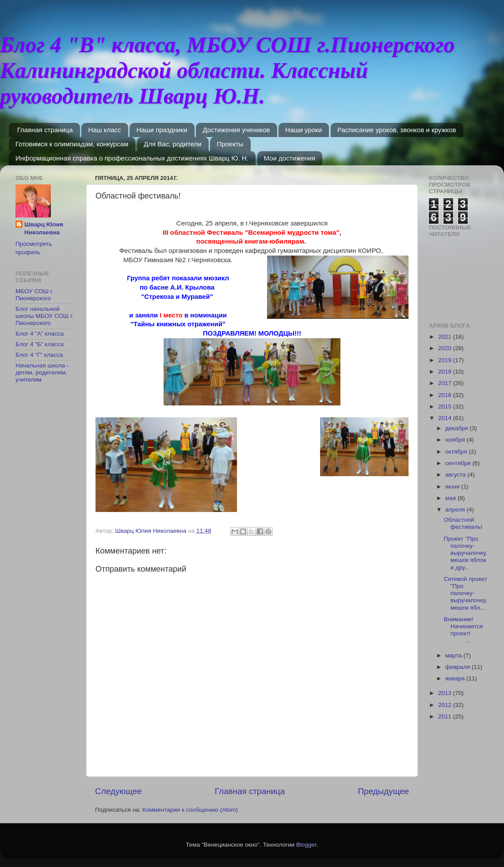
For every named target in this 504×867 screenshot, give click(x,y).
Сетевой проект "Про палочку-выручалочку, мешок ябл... (466, 593)
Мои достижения (290, 158)
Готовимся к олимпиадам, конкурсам (72, 144)
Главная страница (45, 130)
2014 (446, 418)
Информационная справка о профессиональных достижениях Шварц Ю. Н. (132, 158)
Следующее (118, 791)
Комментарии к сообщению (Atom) (190, 810)
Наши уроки (304, 130)
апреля (456, 510)
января (456, 678)
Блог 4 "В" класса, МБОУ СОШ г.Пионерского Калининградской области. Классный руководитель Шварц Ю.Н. (227, 70)
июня (453, 487)
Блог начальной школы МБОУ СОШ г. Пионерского (44, 316)
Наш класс (104, 130)
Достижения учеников (236, 130)
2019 (446, 360)
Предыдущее (383, 791)
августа (456, 475)
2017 (446, 383)
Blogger (306, 845)
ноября (456, 440)
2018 (446, 372)
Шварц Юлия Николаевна (44, 229)
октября (457, 452)
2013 (446, 693)
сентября (459, 463)
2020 (446, 348)
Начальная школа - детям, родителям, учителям (42, 372)
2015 (446, 407)
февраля (458, 667)
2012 (446, 705)
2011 (446, 716)
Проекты (230, 144)
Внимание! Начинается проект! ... (465, 630)
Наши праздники (162, 130)
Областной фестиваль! (463, 523)
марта (454, 655)
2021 (446, 337)
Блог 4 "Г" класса (39, 355)
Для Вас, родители (173, 144)
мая (451, 498)
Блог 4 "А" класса (40, 334)
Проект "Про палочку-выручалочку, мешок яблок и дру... (466, 553)
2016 (446, 395)
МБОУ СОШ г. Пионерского (34, 295)
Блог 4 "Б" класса (40, 344)
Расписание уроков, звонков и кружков (397, 130)
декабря (457, 428)
